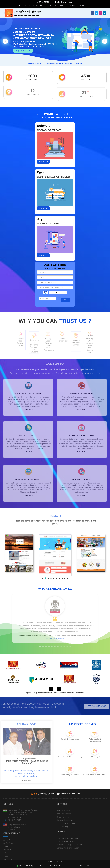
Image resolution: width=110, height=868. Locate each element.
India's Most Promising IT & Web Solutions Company (55, 64)
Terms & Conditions (56, 866)
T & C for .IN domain (86, 866)
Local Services (42, 866)
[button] (6, 40)
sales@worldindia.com (64, 2)
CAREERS (72, 5)
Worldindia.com (57, 862)
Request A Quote (23, 51)
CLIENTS (63, 5)
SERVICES (40, 5)
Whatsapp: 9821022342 (25, 866)
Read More (43, 162)
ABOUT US (28, 5)
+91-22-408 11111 (44, 2)
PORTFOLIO (52, 5)
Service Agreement (71, 866)
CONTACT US (83, 5)
